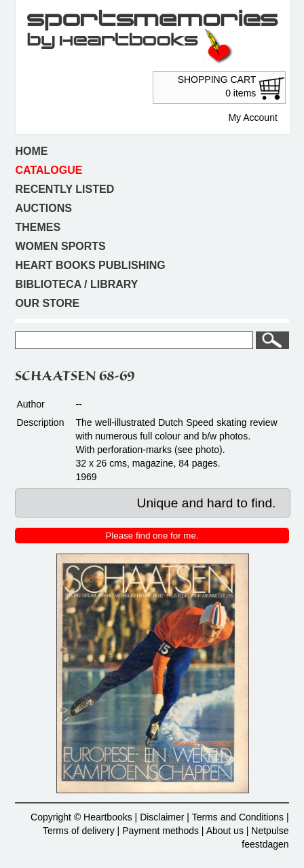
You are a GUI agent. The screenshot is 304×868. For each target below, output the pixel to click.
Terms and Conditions (238, 817)
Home (31, 151)
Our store (47, 303)
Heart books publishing (90, 265)
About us (225, 831)
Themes (38, 227)
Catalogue (49, 170)
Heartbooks (108, 817)
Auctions (43, 208)
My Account (252, 117)
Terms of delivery (79, 831)
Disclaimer (162, 817)
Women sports (60, 246)
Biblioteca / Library (76, 284)
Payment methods (160, 831)
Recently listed (64, 189)
